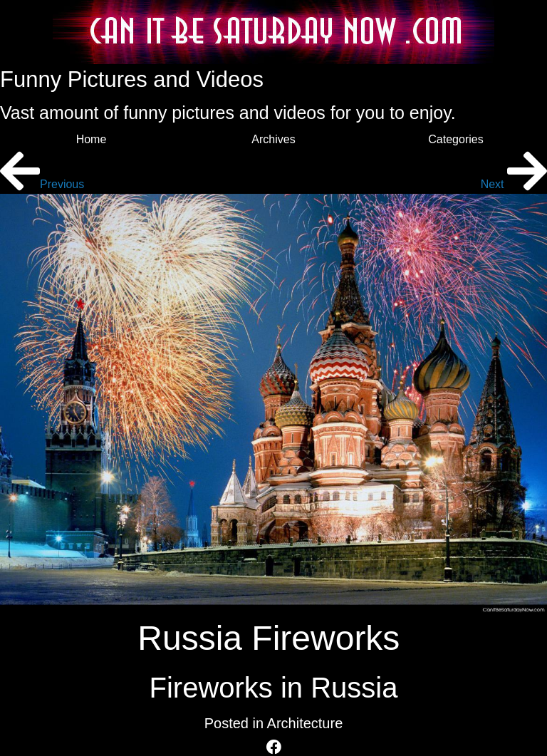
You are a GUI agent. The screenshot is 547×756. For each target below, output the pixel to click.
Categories (455, 139)
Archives (273, 139)
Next (514, 184)
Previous (42, 184)
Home (92, 139)
